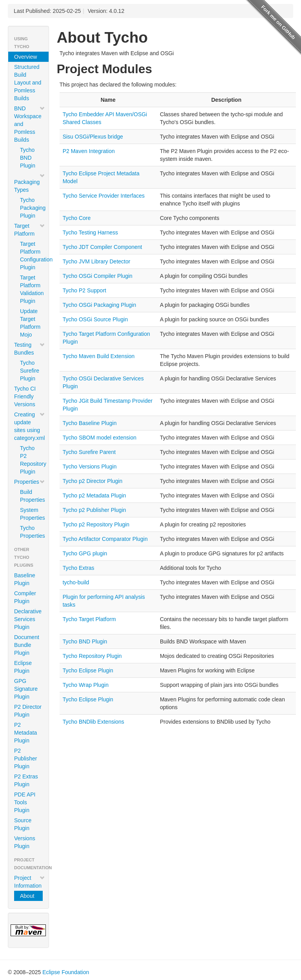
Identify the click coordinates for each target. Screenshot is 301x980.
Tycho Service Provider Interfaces (104, 196)
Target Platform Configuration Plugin (31, 256)
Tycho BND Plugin (28, 158)
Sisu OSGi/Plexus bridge (93, 137)
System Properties (31, 514)
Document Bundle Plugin (27, 645)
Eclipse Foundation (66, 972)
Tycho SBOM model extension (100, 438)
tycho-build (76, 582)
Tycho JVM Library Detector (97, 261)
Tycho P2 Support (84, 290)
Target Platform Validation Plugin (31, 289)
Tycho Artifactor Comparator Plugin (105, 539)
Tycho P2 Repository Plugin (31, 460)
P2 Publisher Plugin (25, 758)
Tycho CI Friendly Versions (25, 396)
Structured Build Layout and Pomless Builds (28, 83)
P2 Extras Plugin (26, 780)
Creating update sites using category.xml (30, 426)
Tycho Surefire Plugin (30, 371)
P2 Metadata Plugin (25, 733)
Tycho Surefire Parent (89, 452)
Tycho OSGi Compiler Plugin (98, 276)
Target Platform (30, 230)
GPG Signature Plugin (26, 689)
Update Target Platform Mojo (30, 323)
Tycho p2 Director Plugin (93, 481)
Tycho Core (77, 218)
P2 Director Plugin (28, 711)
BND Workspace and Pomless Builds (30, 124)
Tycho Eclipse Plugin (88, 670)
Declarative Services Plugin (28, 619)
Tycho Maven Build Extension (99, 356)
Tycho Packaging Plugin (31, 208)
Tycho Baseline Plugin (90, 423)
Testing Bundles (30, 349)
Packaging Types (30, 183)
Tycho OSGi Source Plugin (95, 319)
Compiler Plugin (25, 597)
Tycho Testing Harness (90, 232)
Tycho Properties (31, 532)
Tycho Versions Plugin (90, 467)
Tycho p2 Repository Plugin (96, 524)
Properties (30, 482)
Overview (25, 57)
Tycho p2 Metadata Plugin (94, 495)
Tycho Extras (79, 568)
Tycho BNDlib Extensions (93, 722)
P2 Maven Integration (89, 151)
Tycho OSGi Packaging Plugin (100, 305)
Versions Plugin (25, 842)
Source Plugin (23, 824)
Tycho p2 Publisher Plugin (94, 510)
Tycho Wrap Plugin (86, 685)
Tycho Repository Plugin (92, 656)
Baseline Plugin (25, 579)
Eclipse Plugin (23, 667)
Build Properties (31, 496)
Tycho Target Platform (89, 619)
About (27, 896)
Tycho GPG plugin (85, 553)
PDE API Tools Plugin (25, 802)
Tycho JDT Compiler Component (102, 247)
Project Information (30, 882)
